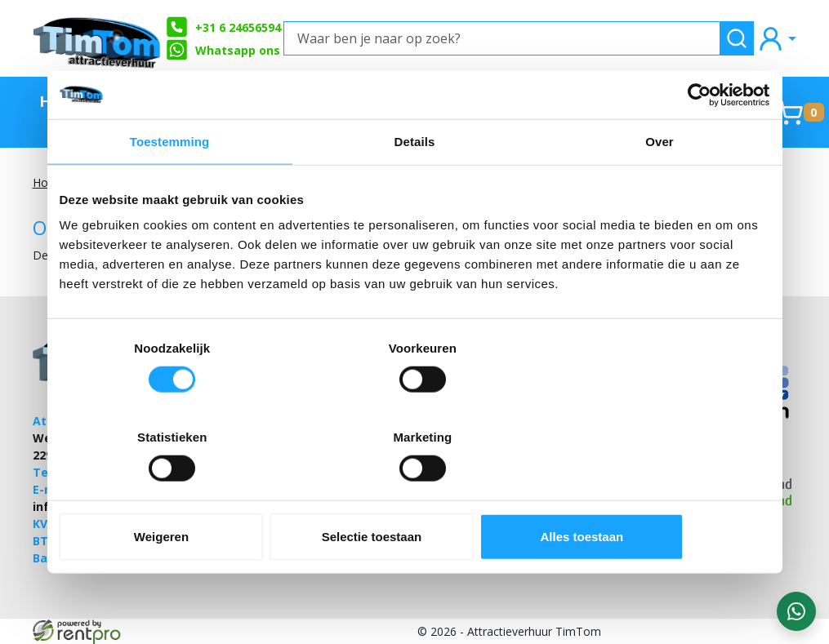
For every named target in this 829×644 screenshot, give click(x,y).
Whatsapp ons (223, 50)
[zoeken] (737, 38)
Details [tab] (415, 187)
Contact (727, 101)
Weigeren (175, 492)
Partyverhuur (477, 101)
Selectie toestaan (414, 492)
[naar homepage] (98, 38)
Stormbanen (261, 101)
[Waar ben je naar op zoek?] (502, 38)
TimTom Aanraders (146, 112)
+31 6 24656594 (223, 27)
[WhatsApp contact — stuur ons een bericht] (796, 611)
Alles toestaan (653, 492)
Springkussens (614, 101)
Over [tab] (660, 187)
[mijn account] (777, 38)
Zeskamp (366, 101)
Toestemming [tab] (170, 187)
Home (63, 101)
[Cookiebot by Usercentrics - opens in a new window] (699, 140)
